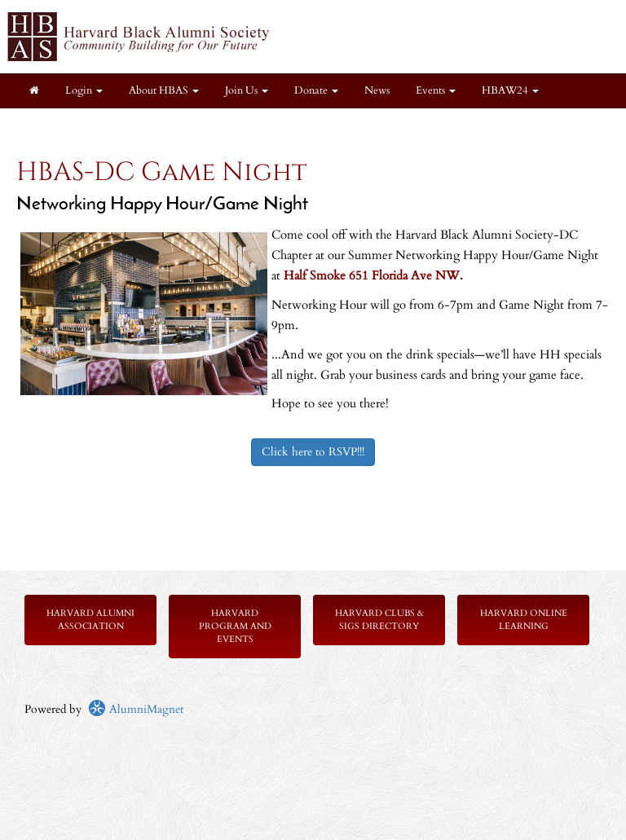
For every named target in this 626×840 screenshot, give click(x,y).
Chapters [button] (55, 125)
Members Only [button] (145, 125)
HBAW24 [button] (510, 91)
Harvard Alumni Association (90, 620)
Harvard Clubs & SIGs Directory (379, 620)
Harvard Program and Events (235, 626)
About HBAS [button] (164, 91)
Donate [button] (316, 91)
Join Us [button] (247, 91)
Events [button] (436, 91)
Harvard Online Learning (524, 620)
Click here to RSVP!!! (313, 452)
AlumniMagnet (136, 709)
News (377, 91)
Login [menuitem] (84, 91)
